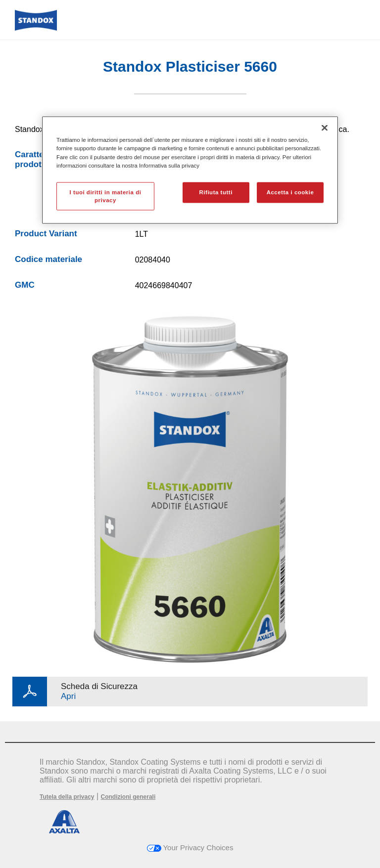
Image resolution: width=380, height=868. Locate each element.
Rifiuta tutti (216, 192)
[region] (190, 170)
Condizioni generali (128, 797)
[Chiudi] (325, 128)
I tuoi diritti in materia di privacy (106, 196)
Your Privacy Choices (190, 847)
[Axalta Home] (36, 28)
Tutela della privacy (67, 797)
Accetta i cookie (290, 192)
